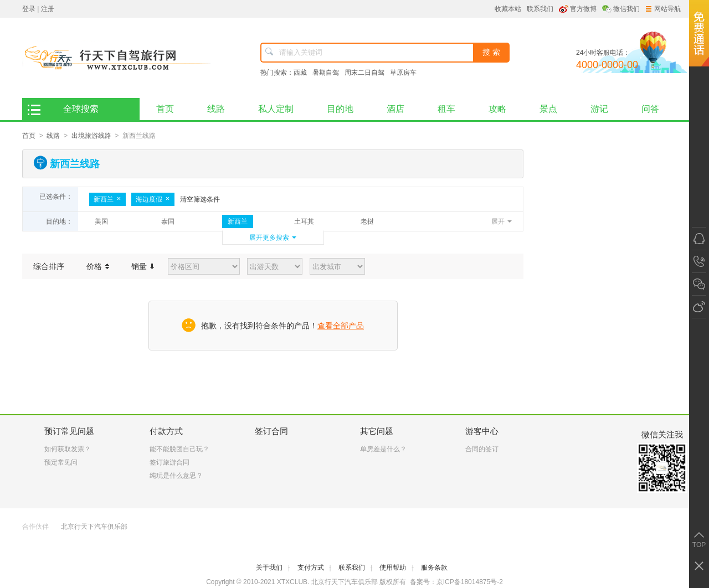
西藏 (300, 73)
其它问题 (377, 431)
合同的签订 (482, 449)
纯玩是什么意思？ (176, 476)
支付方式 (314, 568)
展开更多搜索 (269, 238)
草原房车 (403, 73)
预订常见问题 (69, 431)
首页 (173, 106)
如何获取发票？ (68, 449)
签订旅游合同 (169, 462)
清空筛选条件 (200, 199)
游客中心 (482, 431)
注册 (48, 9)
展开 (498, 221)
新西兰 (107, 199)
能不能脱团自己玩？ (179, 449)
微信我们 (626, 9)
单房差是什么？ (383, 449)
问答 (650, 109)
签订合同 (271, 431)
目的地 (340, 109)
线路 (216, 109)
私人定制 (276, 109)
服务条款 (434, 568)
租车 (446, 109)
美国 (101, 221)
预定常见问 (61, 462)
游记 (599, 109)
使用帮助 (396, 568)
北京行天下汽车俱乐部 (94, 527)
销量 (143, 266)
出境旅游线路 (91, 136)
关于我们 (273, 568)
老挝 (367, 221)
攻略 (497, 109)
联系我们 (540, 9)
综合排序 (49, 266)
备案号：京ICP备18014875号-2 (456, 582)
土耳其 (304, 221)
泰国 (168, 221)
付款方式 (166, 431)
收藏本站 (508, 9)
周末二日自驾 (364, 73)
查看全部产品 (341, 326)
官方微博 (583, 9)
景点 (548, 109)
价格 (98, 266)
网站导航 (663, 9)
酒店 (395, 109)
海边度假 (153, 199)
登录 (29, 9)
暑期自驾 (326, 73)
